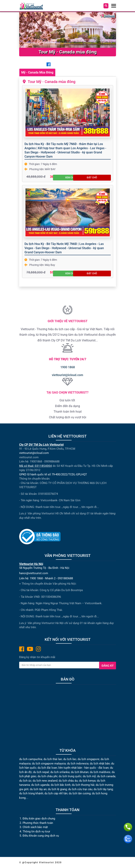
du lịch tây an (38, 789)
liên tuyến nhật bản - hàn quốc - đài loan (83, 768)
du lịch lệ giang (57, 789)
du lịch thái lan (53, 759)
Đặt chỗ (102, 176)
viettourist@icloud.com (67, 375)
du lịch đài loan (47, 768)
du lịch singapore (88, 759)
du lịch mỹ (89, 776)
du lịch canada (106, 776)
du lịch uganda (40, 785)
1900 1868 (68, 367)
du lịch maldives (100, 772)
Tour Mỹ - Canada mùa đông (50, 82)
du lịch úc (25, 781)
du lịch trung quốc (70, 776)
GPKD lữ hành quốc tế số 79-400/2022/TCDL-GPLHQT (53, 474)
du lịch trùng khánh (31, 793)
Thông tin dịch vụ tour (36, 831)
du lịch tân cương (80, 793)
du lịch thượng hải (83, 785)
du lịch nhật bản (100, 764)
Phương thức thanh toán (38, 823)
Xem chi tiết (83, 176)
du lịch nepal (41, 772)
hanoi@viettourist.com (34, 573)
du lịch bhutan (80, 772)
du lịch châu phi (47, 776)
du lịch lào (70, 759)
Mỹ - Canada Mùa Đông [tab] (37, 72)
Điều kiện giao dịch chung (39, 819)
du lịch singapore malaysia (49, 764)
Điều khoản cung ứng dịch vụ (41, 836)
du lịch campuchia (31, 759)
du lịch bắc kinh (61, 785)
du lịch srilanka (60, 772)
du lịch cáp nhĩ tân (56, 793)
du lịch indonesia (78, 764)
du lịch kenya (87, 781)
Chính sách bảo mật (36, 827)
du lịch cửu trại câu (80, 789)
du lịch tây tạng (103, 789)
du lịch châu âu (68, 781)
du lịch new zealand (45, 781)
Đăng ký (108, 666)
